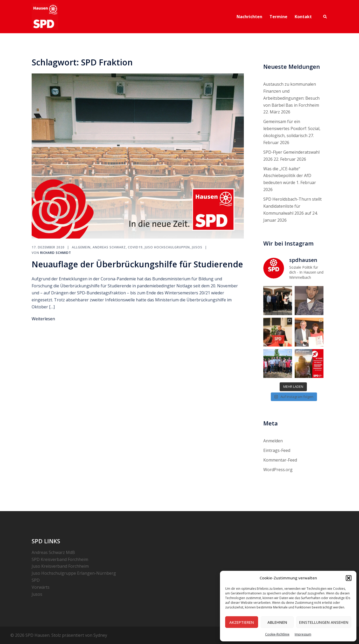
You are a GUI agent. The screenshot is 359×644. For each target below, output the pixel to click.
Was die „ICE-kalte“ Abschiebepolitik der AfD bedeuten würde (287, 176)
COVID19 (135, 247)
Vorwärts (41, 587)
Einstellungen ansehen (324, 622)
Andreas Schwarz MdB (53, 552)
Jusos (197, 247)
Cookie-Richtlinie (277, 634)
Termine (278, 17)
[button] (349, 578)
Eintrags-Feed (277, 450)
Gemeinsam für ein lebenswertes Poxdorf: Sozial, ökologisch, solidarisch (292, 128)
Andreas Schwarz (109, 247)
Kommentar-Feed (280, 460)
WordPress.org (278, 470)
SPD (36, 580)
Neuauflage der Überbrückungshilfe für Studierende (137, 264)
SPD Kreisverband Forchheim (60, 559)
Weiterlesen (43, 319)
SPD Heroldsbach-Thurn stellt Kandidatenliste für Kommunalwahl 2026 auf (292, 206)
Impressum (303, 634)
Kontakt (303, 17)
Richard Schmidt (56, 253)
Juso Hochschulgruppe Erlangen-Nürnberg (74, 573)
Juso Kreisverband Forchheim (60, 566)
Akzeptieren (242, 622)
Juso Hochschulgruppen (167, 247)
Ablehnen (277, 622)
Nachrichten (249, 17)
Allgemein (81, 247)
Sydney (100, 635)
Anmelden (273, 441)
